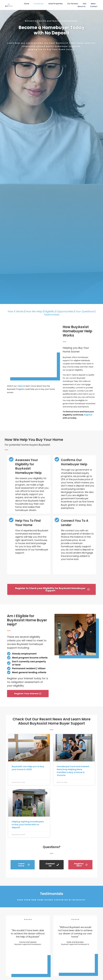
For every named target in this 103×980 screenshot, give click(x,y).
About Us (81, 6)
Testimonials (52, 315)
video (20, 386)
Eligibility (50, 311)
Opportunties (65, 311)
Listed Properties (55, 4)
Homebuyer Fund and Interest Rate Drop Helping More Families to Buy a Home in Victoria (73, 771)
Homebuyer (39, 4)
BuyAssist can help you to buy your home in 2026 (28, 768)
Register (88, 415)
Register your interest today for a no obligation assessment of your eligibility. (28, 682)
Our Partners (73, 4)
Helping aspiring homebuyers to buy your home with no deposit (28, 824)
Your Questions (85, 311)
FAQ (85, 4)
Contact (94, 6)
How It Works (16, 311)
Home (27, 4)
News (93, 4)
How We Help (34, 311)
